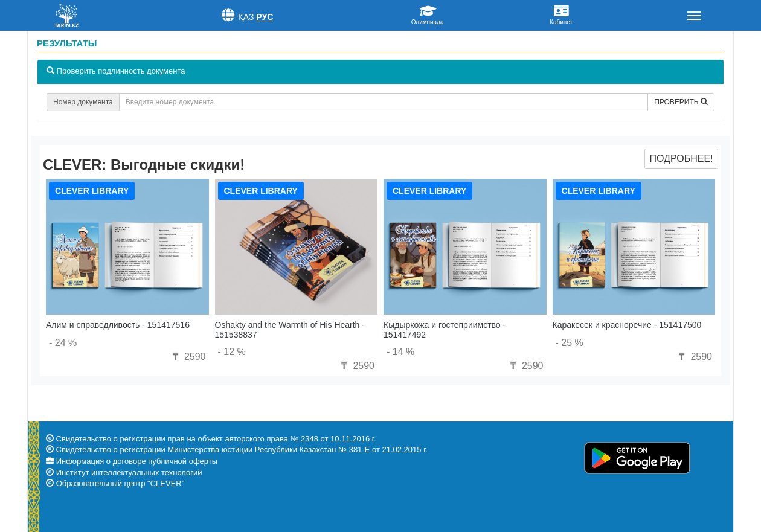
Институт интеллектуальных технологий (129, 473)
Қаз (246, 17)
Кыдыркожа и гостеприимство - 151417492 (445, 329)
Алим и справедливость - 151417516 (118, 325)
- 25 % (570, 343)
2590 (187, 357)
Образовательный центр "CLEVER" (120, 483)
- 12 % (232, 352)
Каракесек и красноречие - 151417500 (627, 325)
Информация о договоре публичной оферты (137, 461)
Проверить (681, 102)
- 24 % (63, 343)
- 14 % (400, 352)
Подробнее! (681, 159)
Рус (265, 17)
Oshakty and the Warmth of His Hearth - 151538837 (290, 329)
